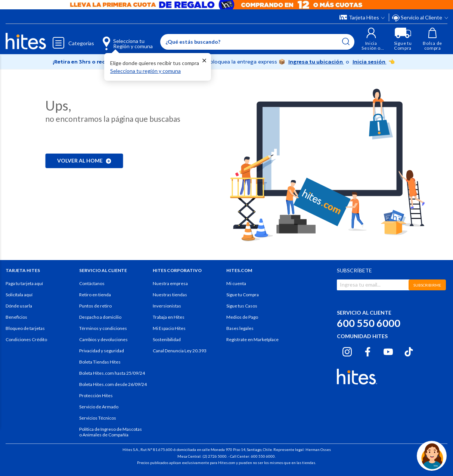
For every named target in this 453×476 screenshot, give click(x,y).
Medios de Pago (242, 317)
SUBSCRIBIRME (427, 285)
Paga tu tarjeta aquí (24, 283)
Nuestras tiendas (170, 295)
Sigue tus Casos (242, 306)
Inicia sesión (370, 62)
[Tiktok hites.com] (409, 350)
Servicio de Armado (99, 407)
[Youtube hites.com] (388, 350)
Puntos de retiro (95, 306)
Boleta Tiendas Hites (100, 362)
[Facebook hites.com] (368, 350)
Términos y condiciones (103, 328)
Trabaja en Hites (169, 317)
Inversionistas (167, 306)
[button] (371, 39)
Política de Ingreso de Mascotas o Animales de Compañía (111, 432)
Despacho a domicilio (100, 317)
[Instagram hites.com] (347, 350)
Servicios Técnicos (98, 418)
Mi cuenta (236, 283)
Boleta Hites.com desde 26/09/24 (113, 384)
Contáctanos (92, 283)
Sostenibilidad (167, 339)
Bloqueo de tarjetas (25, 328)
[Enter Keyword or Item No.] (257, 42)
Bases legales (240, 328)
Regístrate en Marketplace (252, 339)
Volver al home (84, 160)
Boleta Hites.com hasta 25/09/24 (112, 373)
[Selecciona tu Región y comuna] (121, 39)
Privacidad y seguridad (102, 351)
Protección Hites (96, 395)
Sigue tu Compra (243, 295)
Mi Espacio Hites (169, 328)
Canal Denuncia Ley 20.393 (180, 351)
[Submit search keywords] (346, 41)
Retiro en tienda (95, 295)
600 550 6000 (369, 323)
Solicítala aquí (19, 295)
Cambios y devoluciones (103, 339)
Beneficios (16, 317)
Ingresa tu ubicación (316, 62)
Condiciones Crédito (26, 339)
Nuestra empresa (170, 283)
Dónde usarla (19, 306)
